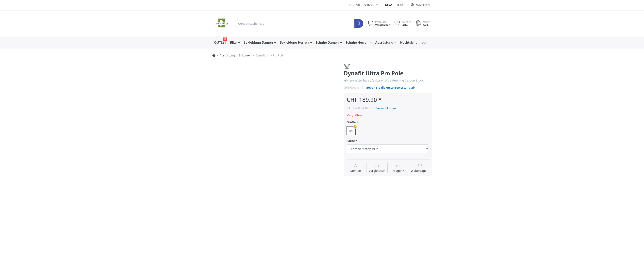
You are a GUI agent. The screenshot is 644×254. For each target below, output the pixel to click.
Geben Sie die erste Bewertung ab (390, 87)
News (389, 5)
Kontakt (355, 5)
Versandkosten (386, 108)
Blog (400, 5)
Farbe (351, 141)
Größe (351, 122)
